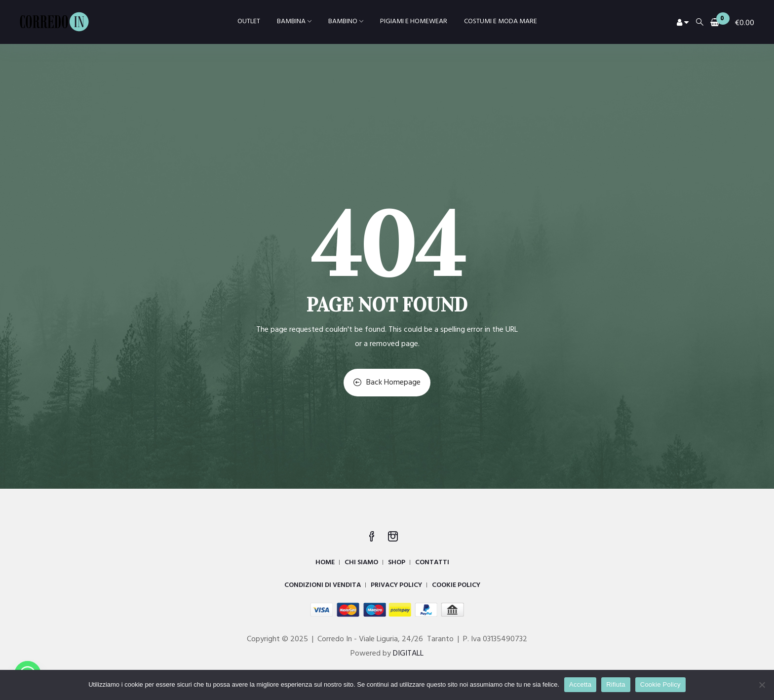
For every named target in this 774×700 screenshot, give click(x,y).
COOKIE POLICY (456, 585)
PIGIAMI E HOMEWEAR (414, 21)
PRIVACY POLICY (396, 585)
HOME (325, 563)
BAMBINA (294, 21)
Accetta (580, 684)
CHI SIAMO (361, 563)
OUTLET (249, 21)
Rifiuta (616, 684)
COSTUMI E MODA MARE (501, 21)
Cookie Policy (660, 684)
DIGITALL (408, 654)
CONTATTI (432, 563)
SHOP (397, 563)
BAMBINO (346, 21)
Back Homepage (387, 383)
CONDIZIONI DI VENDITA (323, 585)
